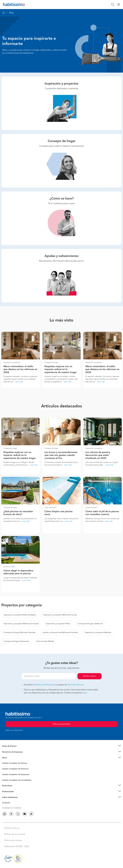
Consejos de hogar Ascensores (16, 641)
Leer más (19, 382)
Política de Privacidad (45, 685)
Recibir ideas (89, 676)
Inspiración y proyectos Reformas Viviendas (21, 624)
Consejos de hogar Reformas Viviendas (19, 632)
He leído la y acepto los (52, 685)
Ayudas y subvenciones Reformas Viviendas (60, 632)
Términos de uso (76, 685)
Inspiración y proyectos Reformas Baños (20, 615)
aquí (85, 693)
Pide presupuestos (62, 864)
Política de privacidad (15, 834)
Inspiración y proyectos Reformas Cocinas (60, 615)
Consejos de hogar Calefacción (90, 624)
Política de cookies (13, 841)
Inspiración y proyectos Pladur (58, 624)
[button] (62, 746)
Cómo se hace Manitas (45, 641)
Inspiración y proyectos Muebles (98, 632)
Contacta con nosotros (12, 808)
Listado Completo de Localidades (17, 780)
